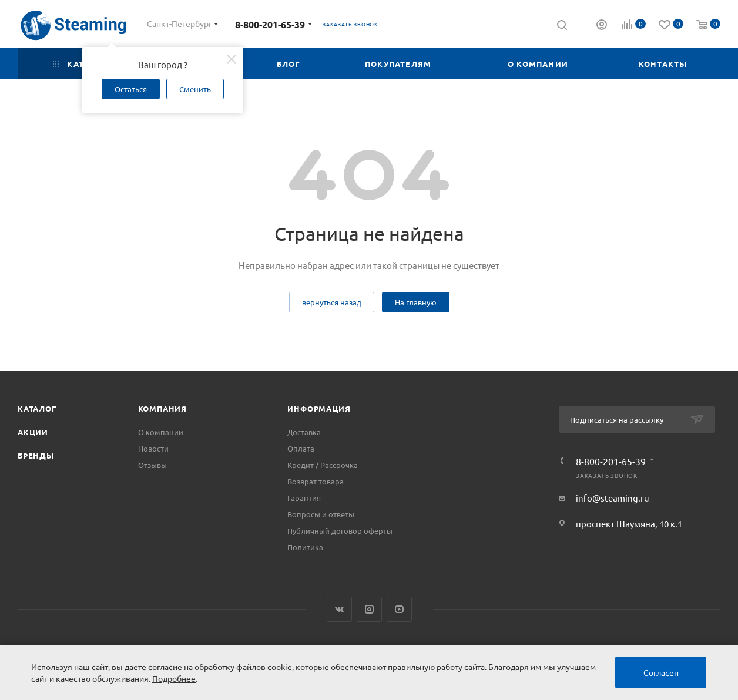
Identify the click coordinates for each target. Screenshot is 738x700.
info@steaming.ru (613, 498)
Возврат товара (316, 481)
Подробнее (174, 678)
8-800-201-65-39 (270, 24)
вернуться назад (332, 302)
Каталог (37, 408)
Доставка (304, 432)
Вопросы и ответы (321, 514)
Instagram (369, 609)
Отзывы (152, 465)
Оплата (301, 448)
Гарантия (304, 498)
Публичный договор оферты (340, 531)
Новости (153, 448)
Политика (305, 547)
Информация (319, 408)
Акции (33, 432)
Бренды (36, 455)
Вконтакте (339, 609)
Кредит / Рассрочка (323, 465)
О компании (161, 432)
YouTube (399, 609)
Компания (162, 408)
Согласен (661, 672)
